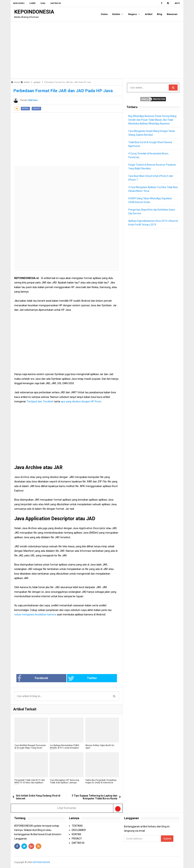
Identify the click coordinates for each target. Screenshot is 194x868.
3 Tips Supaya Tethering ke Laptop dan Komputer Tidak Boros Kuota (95, 797)
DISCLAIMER (79, 830)
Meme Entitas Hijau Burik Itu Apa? (100, 747)
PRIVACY (77, 839)
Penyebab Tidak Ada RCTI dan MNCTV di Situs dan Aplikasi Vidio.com (29, 783)
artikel (25, 108)
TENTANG (77, 826)
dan (35, 401)
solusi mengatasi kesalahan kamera (35, 614)
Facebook (44, 678)
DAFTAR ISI (78, 843)
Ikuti (177, 3)
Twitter (78, 678)
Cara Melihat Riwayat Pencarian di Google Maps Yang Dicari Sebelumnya (30, 748)
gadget (36, 108)
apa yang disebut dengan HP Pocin (81, 401)
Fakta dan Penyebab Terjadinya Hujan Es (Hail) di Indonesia (101, 782)
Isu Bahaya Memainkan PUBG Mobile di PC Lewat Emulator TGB (64, 748)
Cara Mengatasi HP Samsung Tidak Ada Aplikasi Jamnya (64, 782)
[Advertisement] (97, 50)
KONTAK (76, 834)
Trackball (48, 401)
